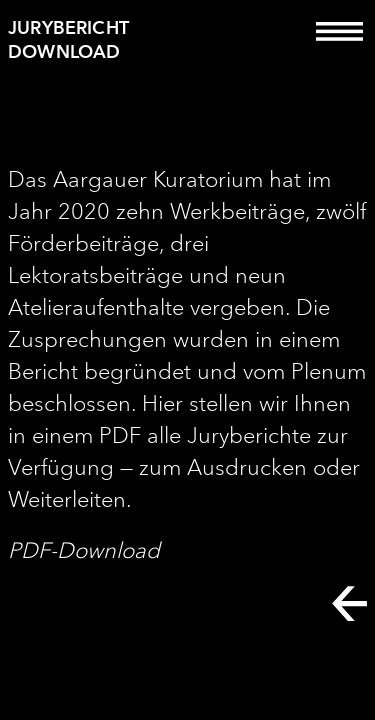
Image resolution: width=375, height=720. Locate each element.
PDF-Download (84, 550)
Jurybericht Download (68, 39)
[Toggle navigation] (339, 45)
